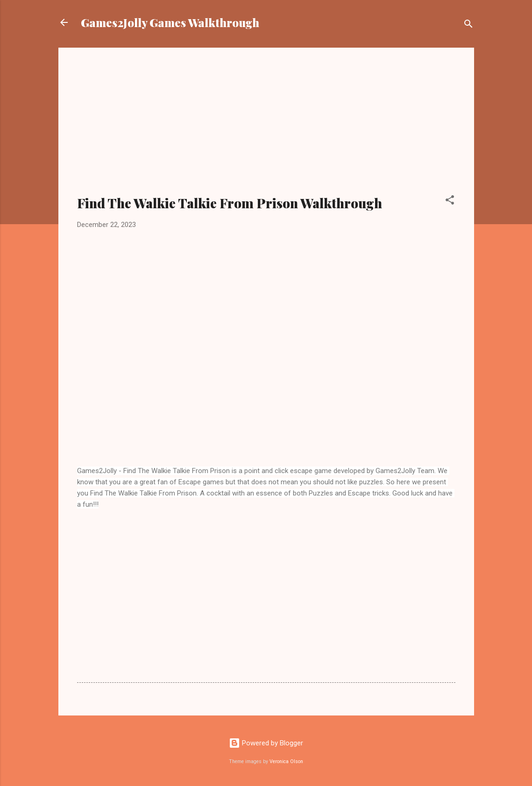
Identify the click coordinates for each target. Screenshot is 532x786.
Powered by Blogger (266, 743)
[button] (450, 202)
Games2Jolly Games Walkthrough (170, 22)
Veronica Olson (286, 761)
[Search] (468, 25)
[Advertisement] (266, 127)
